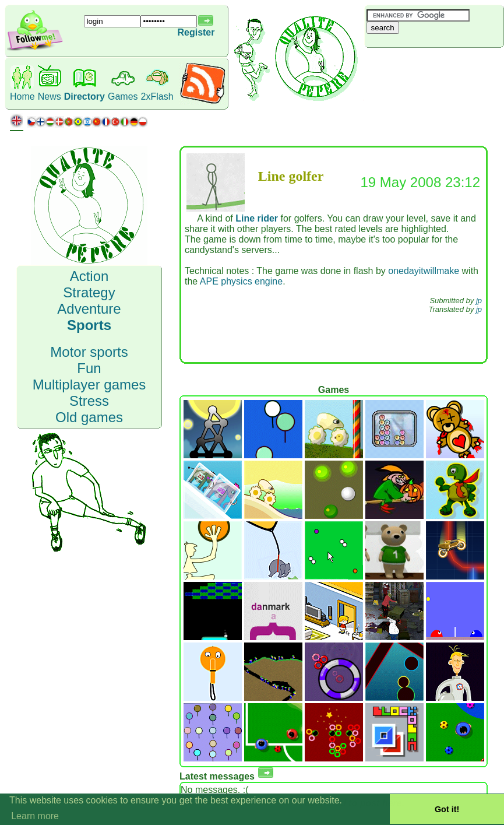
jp (479, 301)
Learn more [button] (35, 816)
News (50, 96)
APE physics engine (241, 281)
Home (22, 96)
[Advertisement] (434, 67)
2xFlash (157, 96)
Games (123, 96)
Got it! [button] (447, 809)
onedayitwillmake (424, 271)
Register (196, 32)
